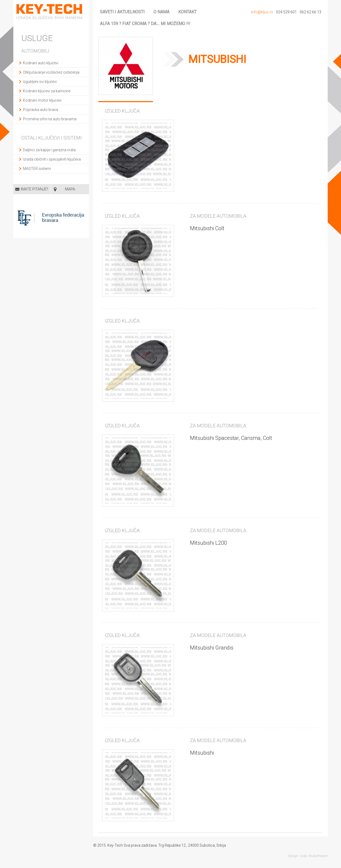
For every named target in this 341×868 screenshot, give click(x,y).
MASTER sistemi (37, 169)
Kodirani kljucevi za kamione (47, 91)
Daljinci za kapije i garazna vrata (49, 150)
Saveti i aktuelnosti (122, 12)
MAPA (70, 189)
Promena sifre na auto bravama (50, 119)
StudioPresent (318, 856)
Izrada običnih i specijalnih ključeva (52, 159)
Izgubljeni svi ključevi (40, 82)
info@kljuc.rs (262, 12)
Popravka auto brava (40, 110)
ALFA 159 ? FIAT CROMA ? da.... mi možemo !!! (145, 24)
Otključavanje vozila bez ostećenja (51, 72)
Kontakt (187, 12)
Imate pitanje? (34, 189)
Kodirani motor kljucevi (42, 100)
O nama (161, 12)
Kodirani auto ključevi (41, 63)
